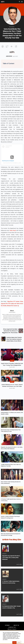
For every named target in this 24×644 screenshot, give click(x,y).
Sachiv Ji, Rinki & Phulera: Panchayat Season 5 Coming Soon (10, 517)
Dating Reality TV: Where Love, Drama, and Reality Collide (12, 413)
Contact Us (12, 627)
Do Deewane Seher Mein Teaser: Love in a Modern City (12, 607)
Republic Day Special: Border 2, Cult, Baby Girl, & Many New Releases (12, 448)
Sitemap (7, 625)
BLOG (12, 361)
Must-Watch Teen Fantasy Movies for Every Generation (11, 483)
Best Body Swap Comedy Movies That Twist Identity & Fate (11, 431)
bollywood (12, 27)
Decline (19, 642)
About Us (16, 625)
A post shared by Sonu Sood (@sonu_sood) (12, 163)
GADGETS (4, 554)
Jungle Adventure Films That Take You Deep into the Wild (11, 465)
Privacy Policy (12, 629)
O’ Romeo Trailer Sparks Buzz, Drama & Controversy (11, 500)
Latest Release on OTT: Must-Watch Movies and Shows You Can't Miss (12, 385)
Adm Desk (9, 56)
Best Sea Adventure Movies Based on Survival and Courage (11, 535)
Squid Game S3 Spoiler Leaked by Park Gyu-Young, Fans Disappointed (12, 364)
